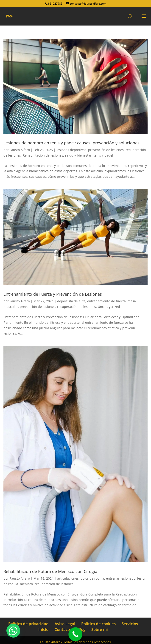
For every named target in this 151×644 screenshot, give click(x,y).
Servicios (130, 624)
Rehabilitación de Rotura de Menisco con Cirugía (50, 571)
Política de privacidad (28, 624)
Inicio (43, 629)
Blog (81, 629)
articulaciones (68, 578)
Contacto (63, 629)
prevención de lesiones (106, 150)
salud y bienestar (78, 155)
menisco (26, 584)
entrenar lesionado (121, 578)
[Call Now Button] (75, 634)
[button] (13, 631)
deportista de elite (71, 301)
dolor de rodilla (92, 578)
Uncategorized (109, 307)
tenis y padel (103, 155)
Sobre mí (100, 629)
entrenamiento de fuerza (106, 301)
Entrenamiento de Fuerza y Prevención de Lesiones (53, 294)
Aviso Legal (65, 624)
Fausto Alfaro (20, 150)
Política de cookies (98, 624)
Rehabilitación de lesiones (43, 155)
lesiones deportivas (71, 150)
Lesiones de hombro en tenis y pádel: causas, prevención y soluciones (71, 143)
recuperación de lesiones (77, 307)
